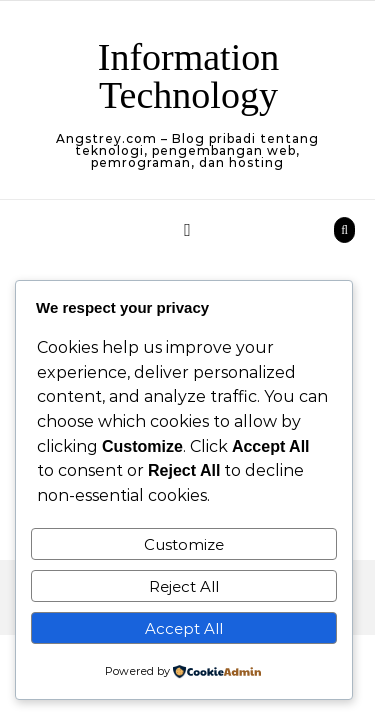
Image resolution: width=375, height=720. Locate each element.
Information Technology (189, 76)
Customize (184, 544)
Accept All (184, 628)
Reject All (184, 586)
